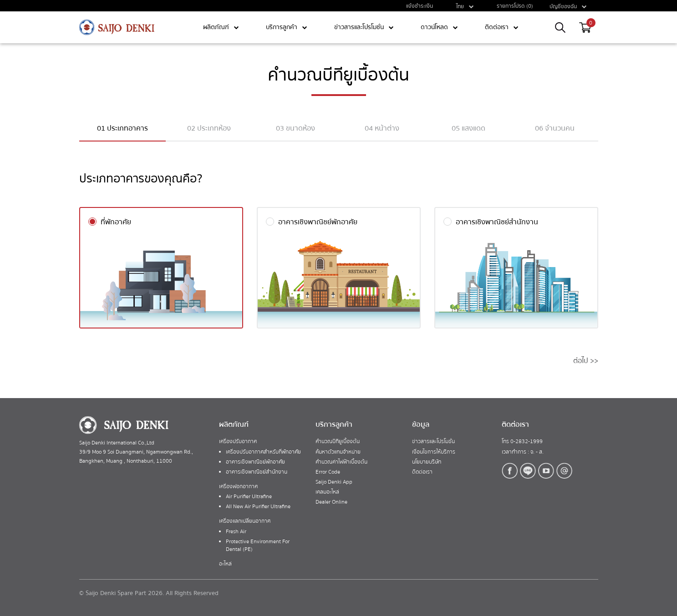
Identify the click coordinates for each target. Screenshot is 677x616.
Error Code (328, 472)
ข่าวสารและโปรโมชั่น (433, 442)
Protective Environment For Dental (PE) (258, 545)
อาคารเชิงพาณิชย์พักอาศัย (255, 462)
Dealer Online (331, 502)
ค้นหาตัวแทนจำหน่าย (338, 452)
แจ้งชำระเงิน (420, 6)
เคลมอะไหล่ (327, 492)
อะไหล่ (225, 564)
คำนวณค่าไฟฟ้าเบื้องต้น (341, 462)
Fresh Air (236, 532)
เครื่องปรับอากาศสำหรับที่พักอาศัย (263, 452)
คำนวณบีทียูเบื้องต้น (338, 442)
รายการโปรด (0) (515, 6)
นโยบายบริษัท (427, 462)
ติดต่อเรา (422, 472)
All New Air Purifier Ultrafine (258, 507)
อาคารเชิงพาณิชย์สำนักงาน (257, 472)
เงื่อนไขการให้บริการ (434, 452)
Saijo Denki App (334, 482)
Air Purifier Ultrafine (249, 497)
